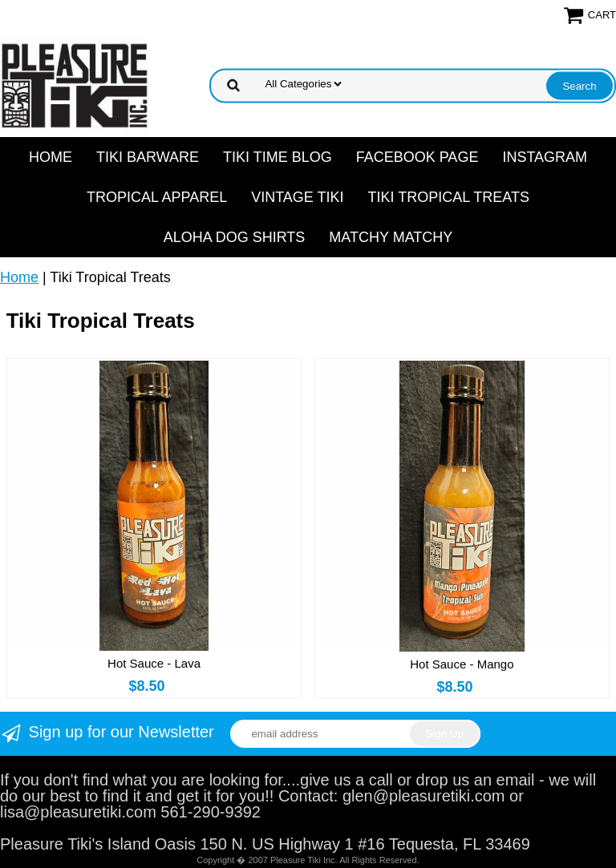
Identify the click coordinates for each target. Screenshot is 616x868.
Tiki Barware (148, 157)
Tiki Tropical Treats (449, 197)
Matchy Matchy (391, 237)
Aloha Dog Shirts (235, 237)
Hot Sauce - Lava (154, 663)
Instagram (545, 157)
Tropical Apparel (157, 197)
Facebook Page (417, 157)
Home (51, 157)
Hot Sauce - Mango (462, 664)
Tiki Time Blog (278, 157)
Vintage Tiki (297, 197)
